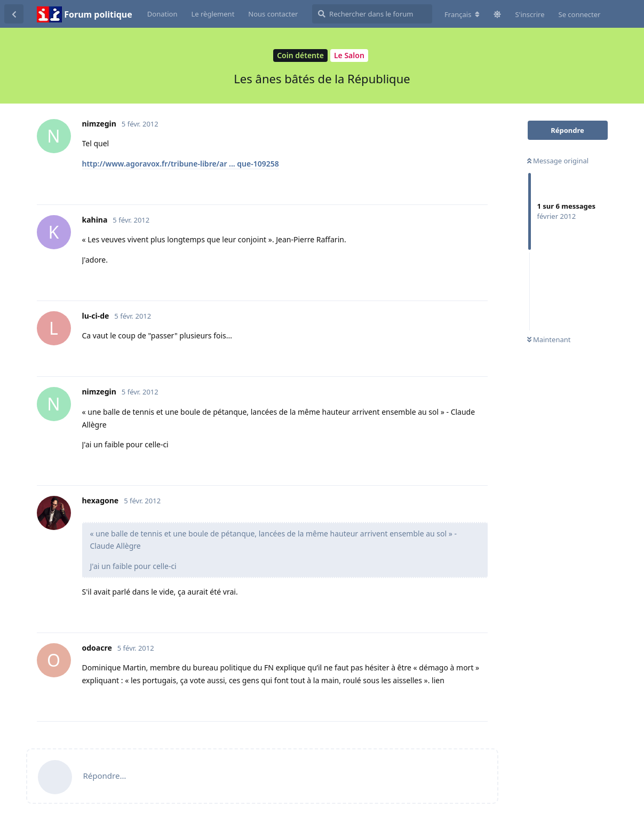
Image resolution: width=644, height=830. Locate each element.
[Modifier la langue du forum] (462, 14)
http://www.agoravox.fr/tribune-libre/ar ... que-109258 (181, 164)
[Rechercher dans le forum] (372, 14)
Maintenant (549, 339)
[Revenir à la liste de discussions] (14, 14)
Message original (558, 161)
